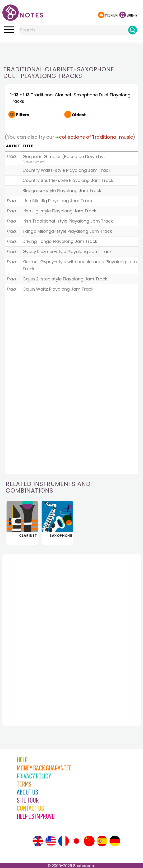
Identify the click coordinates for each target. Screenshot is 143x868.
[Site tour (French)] (64, 841)
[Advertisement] (72, 52)
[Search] (133, 30)
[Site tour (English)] (38, 841)
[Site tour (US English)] (51, 841)
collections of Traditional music (96, 137)
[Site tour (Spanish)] (102, 841)
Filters (23, 115)
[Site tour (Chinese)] (89, 841)
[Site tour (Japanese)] (76, 841)
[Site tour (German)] (115, 841)
